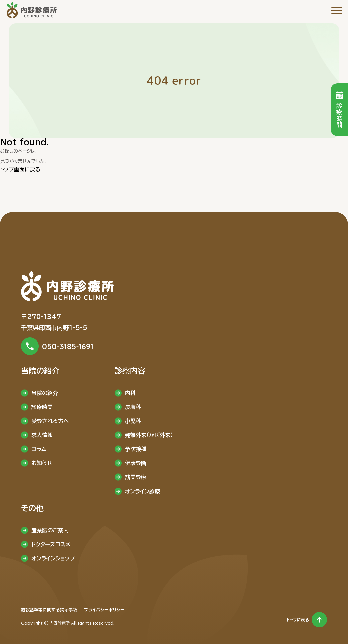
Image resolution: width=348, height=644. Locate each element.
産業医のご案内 (50, 530)
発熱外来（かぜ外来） (149, 435)
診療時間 (42, 407)
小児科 (133, 421)
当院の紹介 (45, 393)
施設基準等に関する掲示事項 (49, 610)
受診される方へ (50, 421)
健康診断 (136, 463)
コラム (39, 449)
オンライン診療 (143, 491)
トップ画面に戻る (20, 169)
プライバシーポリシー (104, 610)
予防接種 (136, 449)
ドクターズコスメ (51, 544)
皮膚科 (133, 407)
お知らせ (42, 463)
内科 (130, 393)
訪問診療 (136, 477)
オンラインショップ (53, 558)
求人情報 (42, 435)
